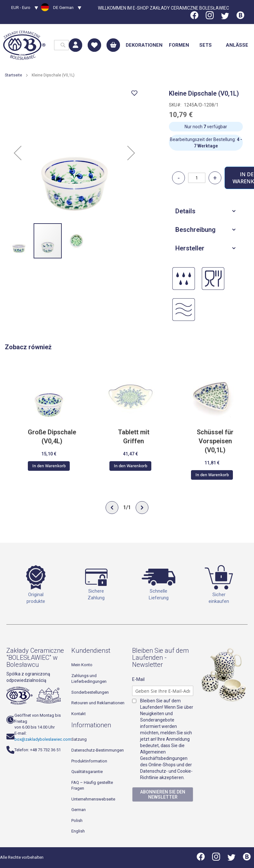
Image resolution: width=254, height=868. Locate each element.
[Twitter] (225, 18)
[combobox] (61, 45)
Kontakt (79, 714)
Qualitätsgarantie (87, 772)
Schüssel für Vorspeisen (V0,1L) (215, 441)
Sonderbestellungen (90, 692)
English (78, 831)
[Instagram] (210, 18)
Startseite (13, 75)
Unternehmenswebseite (93, 799)
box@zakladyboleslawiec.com (43, 739)
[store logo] (24, 45)
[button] (25, 8)
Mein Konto (82, 665)
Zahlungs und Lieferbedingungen (89, 679)
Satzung (79, 740)
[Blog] (240, 18)
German (79, 810)
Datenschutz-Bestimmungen (98, 750)
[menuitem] (144, 45)
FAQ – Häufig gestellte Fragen (92, 785)
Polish (77, 821)
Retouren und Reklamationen (98, 703)
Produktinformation (89, 761)
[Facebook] (195, 18)
